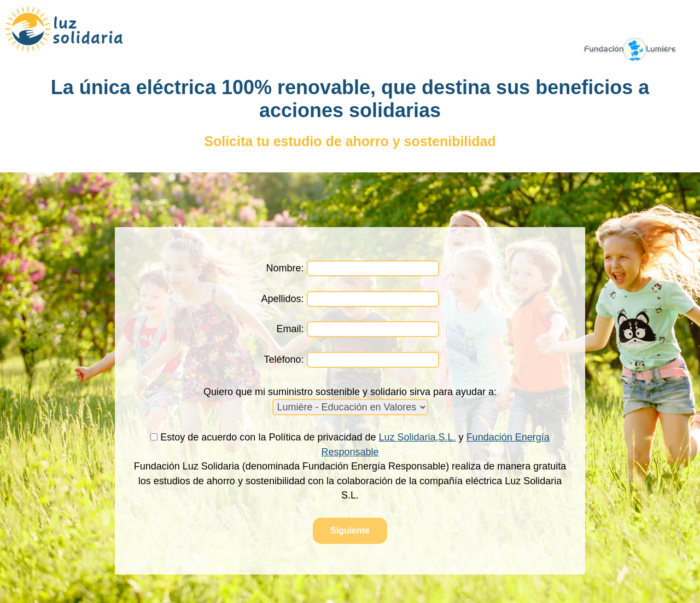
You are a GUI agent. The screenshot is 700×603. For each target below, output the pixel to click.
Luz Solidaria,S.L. (418, 437)
